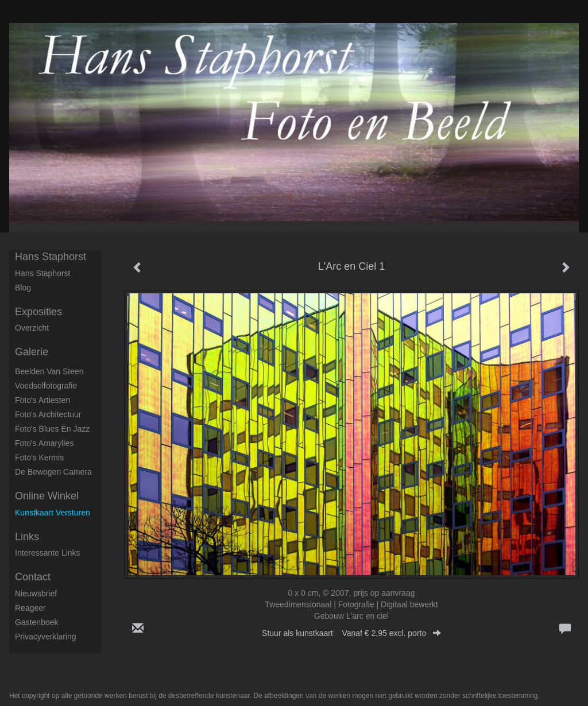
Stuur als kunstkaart (351, 633)
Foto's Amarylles (44, 443)
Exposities (38, 312)
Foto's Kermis (39, 457)
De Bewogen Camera (53, 472)
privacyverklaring (46, 637)
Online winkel (47, 496)
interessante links (48, 553)
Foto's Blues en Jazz (52, 429)
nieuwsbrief (36, 593)
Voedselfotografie (46, 386)
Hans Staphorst (51, 257)
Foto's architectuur (48, 414)
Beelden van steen (49, 371)
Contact (33, 577)
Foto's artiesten (42, 400)
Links (27, 537)
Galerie (32, 352)
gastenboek (37, 622)
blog (23, 288)
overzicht (32, 328)
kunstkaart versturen (53, 513)
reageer (30, 608)
